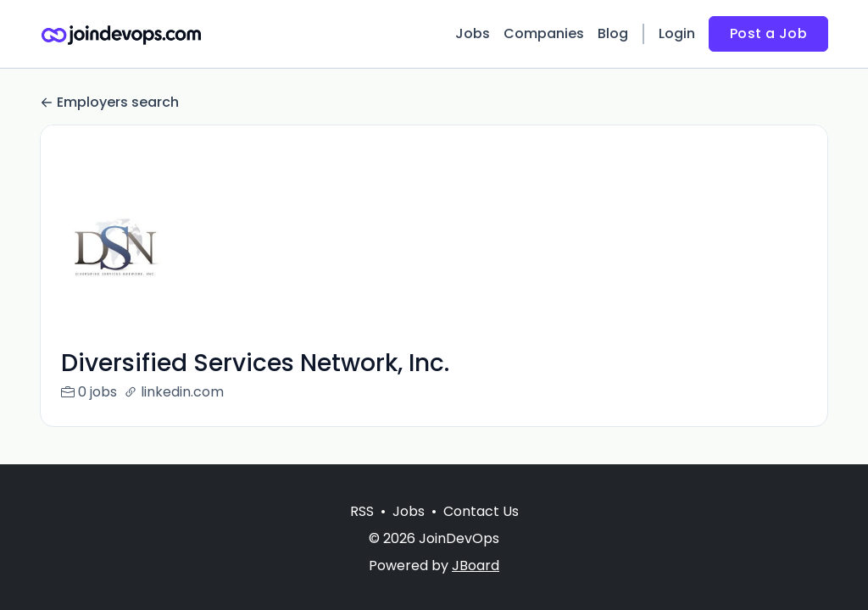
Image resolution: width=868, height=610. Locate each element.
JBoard (476, 566)
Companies (544, 33)
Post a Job (768, 33)
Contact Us (481, 511)
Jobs (473, 33)
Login (677, 33)
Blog (613, 33)
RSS (362, 511)
